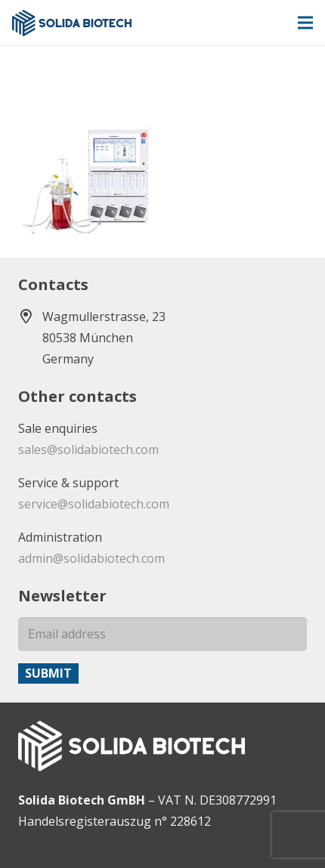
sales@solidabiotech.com (88, 449)
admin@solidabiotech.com (91, 558)
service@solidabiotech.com (94, 504)
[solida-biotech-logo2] (72, 23)
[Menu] (305, 23)
